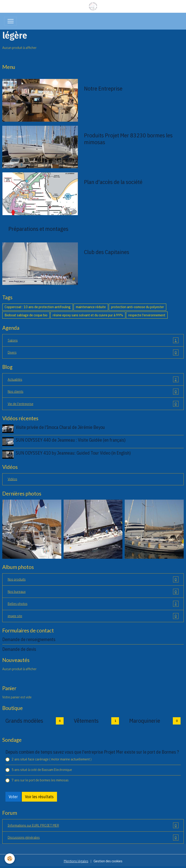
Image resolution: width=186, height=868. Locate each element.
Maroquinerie (145, 721)
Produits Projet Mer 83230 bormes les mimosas (128, 139)
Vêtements (86, 721)
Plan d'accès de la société (113, 182)
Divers (93, 352)
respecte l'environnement (147, 315)
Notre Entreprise (103, 88)
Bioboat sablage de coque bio (26, 315)
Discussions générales (93, 838)
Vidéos (12, 479)
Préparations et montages (38, 229)
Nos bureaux (93, 592)
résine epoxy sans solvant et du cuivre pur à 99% (88, 315)
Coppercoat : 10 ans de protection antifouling (38, 307)
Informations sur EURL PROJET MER (93, 825)
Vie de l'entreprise (93, 404)
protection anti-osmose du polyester (138, 307)
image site (93, 616)
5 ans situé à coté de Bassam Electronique (42, 770)
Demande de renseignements (29, 639)
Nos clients (93, 392)
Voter (13, 797)
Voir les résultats (39, 797)
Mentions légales (76, 861)
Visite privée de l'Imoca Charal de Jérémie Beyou (60, 427)
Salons (93, 340)
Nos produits (93, 579)
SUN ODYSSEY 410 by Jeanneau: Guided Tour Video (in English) (73, 453)
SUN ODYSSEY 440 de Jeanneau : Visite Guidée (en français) (71, 440)
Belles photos (93, 604)
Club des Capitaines (107, 252)
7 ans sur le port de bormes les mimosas (40, 780)
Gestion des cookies (108, 861)
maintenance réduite (91, 307)
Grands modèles (24, 721)
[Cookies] (10, 859)
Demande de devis (19, 649)
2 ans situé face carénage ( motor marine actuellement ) (52, 759)
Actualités (93, 380)
